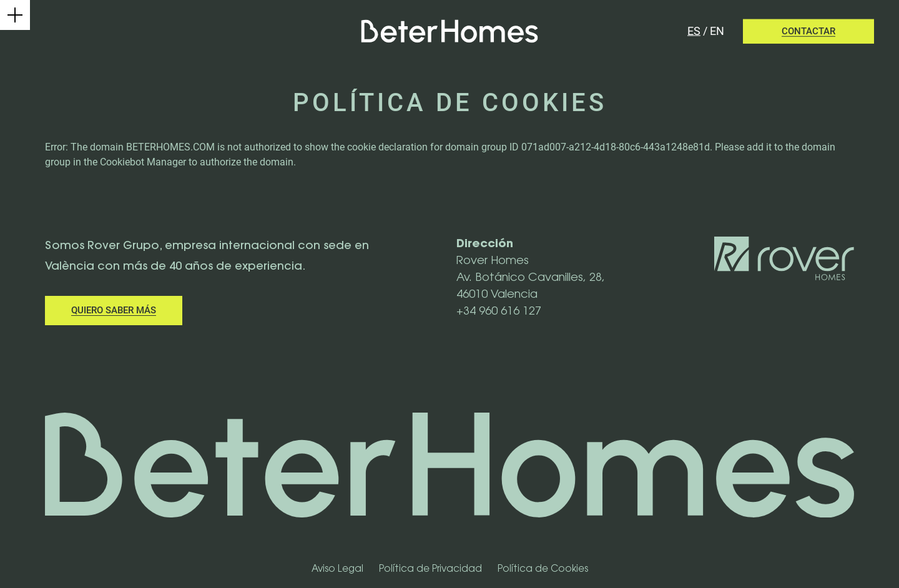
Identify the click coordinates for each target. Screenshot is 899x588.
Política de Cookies (543, 570)
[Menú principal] (15, 15)
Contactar (808, 31)
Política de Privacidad (430, 570)
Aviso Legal (337, 570)
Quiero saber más (114, 310)
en (717, 31)
